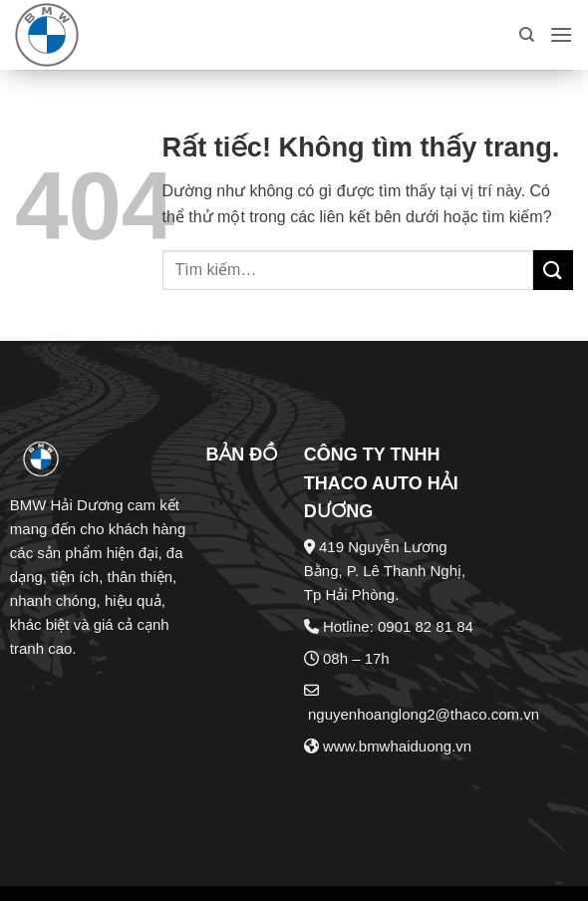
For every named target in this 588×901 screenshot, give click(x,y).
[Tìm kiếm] (527, 35)
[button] (561, 34)
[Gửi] (553, 270)
